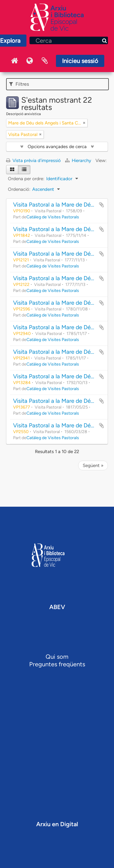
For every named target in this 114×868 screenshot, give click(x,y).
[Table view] (24, 170)
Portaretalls (45, 61)
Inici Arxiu (14, 61)
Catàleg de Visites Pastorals (53, 217)
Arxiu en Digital (57, 824)
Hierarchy (79, 161)
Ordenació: (19, 189)
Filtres (19, 84)
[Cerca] (69, 40)
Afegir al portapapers (102, 205)
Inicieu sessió (80, 61)
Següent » (93, 465)
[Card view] (12, 170)
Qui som (57, 657)
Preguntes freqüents (57, 664)
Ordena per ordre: (26, 179)
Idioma (29, 61)
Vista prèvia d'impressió (33, 161)
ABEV (57, 607)
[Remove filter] (84, 123)
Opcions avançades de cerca (57, 147)
